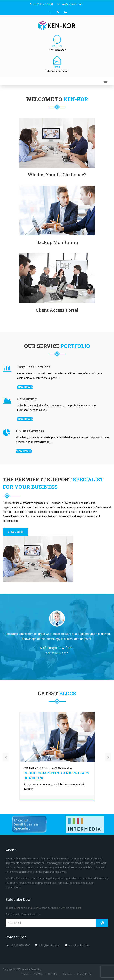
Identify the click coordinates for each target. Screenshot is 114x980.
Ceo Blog (53, 974)
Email (57, 67)
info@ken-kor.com (70, 4)
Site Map (38, 974)
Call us (57, 46)
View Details (25, 387)
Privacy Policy (84, 974)
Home (25, 974)
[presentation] (6, 757)
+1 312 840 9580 (41, 4)
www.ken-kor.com (79, 945)
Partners (67, 974)
